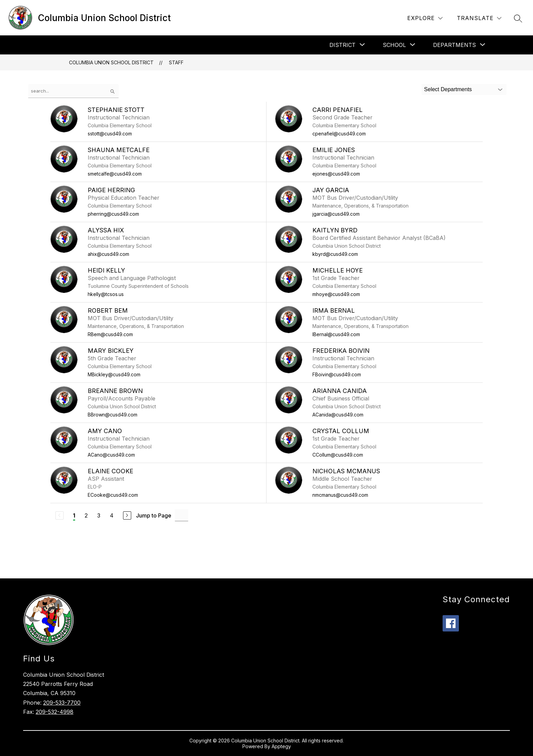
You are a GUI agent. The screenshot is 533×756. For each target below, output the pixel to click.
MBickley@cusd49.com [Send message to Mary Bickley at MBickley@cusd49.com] (114, 374)
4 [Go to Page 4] (112, 515)
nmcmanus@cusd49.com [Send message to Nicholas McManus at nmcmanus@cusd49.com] (340, 495)
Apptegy (281, 746)
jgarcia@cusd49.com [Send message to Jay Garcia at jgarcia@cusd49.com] (336, 214)
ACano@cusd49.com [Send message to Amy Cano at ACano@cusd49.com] (111, 455)
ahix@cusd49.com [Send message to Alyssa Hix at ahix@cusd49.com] (108, 254)
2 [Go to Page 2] (86, 515)
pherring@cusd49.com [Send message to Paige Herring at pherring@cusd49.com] (113, 214)
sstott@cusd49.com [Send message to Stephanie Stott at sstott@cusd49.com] (110, 134)
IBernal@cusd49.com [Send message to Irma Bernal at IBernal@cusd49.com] (336, 334)
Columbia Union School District (111, 62)
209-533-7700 (62, 703)
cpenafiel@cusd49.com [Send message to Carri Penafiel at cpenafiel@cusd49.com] (339, 134)
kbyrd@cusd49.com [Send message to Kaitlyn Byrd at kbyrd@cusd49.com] (335, 254)
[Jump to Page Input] (182, 515)
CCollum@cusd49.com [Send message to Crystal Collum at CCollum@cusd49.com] (338, 455)
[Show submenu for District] (342, 45)
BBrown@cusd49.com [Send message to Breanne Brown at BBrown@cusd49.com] (113, 415)
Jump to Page (154, 515)
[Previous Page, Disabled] (59, 515)
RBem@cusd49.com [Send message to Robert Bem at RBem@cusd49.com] (110, 334)
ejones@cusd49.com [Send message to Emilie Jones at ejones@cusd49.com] (336, 174)
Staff (176, 62)
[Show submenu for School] (394, 45)
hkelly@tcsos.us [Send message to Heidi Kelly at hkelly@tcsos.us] (106, 294)
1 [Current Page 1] (74, 515)
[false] (73, 91)
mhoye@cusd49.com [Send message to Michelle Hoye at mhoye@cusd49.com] (336, 294)
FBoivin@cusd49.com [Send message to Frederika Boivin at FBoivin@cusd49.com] (337, 374)
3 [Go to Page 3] (99, 515)
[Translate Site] (479, 18)
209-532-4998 (55, 712)
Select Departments (448, 89)
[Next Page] (127, 515)
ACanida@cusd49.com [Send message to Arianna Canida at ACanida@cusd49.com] (338, 415)
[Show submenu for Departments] (454, 45)
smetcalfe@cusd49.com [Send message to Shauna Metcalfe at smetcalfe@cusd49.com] (115, 174)
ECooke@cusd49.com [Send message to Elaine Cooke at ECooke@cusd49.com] (113, 495)
